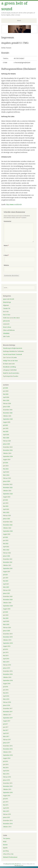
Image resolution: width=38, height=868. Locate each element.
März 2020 (6, 624)
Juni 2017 (6, 727)
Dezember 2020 (8, 596)
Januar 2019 (7, 668)
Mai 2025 (6, 431)
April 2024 (6, 472)
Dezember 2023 (8, 484)
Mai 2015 (6, 805)
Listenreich (6, 324)
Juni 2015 (6, 802)
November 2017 (8, 712)
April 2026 (6, 397)
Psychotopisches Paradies (11, 376)
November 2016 (8, 749)
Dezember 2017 (8, 708)
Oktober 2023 (7, 491)
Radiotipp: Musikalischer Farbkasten (13, 351)
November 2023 (8, 488)
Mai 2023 (6, 506)
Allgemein (6, 305)
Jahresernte (6, 321)
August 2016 (7, 758)
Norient (5, 845)
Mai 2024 (6, 469)
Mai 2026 (6, 394)
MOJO (5, 842)
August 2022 (7, 534)
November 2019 (8, 637)
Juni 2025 (6, 428)
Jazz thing (6, 851)
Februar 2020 (7, 628)
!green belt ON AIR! (9, 299)
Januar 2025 (7, 444)
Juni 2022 (6, 540)
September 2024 (8, 456)
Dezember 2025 (8, 410)
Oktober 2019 (7, 640)
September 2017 (8, 718)
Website (6, 265)
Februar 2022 (7, 553)
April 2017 (6, 733)
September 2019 (8, 643)
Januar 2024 (7, 481)
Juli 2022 (6, 537)
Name (6, 245)
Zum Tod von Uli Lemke (10, 358)
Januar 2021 (7, 593)
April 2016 (6, 771)
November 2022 (8, 525)
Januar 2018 (7, 705)
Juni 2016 (6, 764)
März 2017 (6, 736)
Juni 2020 (6, 615)
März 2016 (6, 774)
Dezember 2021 (8, 559)
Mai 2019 (6, 656)
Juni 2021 (6, 578)
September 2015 (8, 792)
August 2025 (7, 422)
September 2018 (8, 680)
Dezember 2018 (8, 671)
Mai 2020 (6, 618)
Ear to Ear (6, 312)
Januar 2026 (7, 407)
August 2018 (7, 684)
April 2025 (6, 435)
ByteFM (5, 848)
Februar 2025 (7, 441)
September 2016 (8, 755)
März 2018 (6, 699)
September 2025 (8, 419)
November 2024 (8, 450)
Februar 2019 (7, 665)
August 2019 (7, 646)
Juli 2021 (6, 575)
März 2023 (6, 512)
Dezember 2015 (8, 783)
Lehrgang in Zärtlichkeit (10, 370)
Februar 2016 (7, 777)
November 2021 (8, 562)
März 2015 (6, 811)
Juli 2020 (6, 612)
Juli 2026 (6, 388)
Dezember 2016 (8, 746)
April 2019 (6, 659)
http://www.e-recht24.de (14, 204)
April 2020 (6, 621)
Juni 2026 (6, 391)
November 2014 (8, 824)
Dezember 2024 (8, 447)
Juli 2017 (6, 724)
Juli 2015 (6, 799)
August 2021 (7, 572)
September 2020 (8, 606)
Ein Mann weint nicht (9, 364)
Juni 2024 (6, 466)
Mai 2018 (6, 693)
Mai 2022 (6, 544)
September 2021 (8, 568)
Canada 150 (7, 308)
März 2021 (6, 587)
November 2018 (8, 674)
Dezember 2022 (8, 522)
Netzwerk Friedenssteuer (10, 857)
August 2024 (7, 459)
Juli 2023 (6, 500)
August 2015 (7, 796)
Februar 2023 (7, 516)
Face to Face (7, 315)
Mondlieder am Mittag (9, 367)
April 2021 (6, 584)
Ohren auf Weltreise (9, 330)
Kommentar (8, 221)
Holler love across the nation (11, 318)
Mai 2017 (6, 730)
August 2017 (7, 721)
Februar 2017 (7, 740)
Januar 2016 (7, 780)
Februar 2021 (7, 590)
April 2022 (6, 547)
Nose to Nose (7, 327)
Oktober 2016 (7, 752)
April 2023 (6, 509)
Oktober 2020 (7, 603)
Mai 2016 (6, 768)
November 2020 (8, 600)
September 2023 (8, 494)
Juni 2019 (6, 652)
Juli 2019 (6, 649)
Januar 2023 (7, 519)
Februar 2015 (7, 814)
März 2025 (6, 438)
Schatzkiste (6, 333)
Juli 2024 (6, 463)
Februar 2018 (7, 702)
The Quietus (7, 838)
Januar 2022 (7, 556)
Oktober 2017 (7, 715)
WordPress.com (19, 865)
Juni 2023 (6, 503)
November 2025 (8, 413)
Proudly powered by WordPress (12, 864)
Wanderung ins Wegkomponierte (13, 348)
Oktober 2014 (7, 827)
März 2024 (6, 475)
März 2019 (6, 662)
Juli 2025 (6, 425)
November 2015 (8, 786)
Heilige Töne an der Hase (10, 361)
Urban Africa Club (8, 854)
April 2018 (6, 696)
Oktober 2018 (7, 677)
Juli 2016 (6, 761)
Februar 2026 (7, 403)
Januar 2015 (7, 817)
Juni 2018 (6, 690)
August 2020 (7, 609)
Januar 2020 (7, 631)
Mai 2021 (6, 581)
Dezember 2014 (8, 820)
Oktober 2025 (7, 416)
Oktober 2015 (7, 789)
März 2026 (6, 400)
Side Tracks (6, 336)
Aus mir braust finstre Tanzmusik (13, 354)
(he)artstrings (7, 302)
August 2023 (7, 497)
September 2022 (8, 531)
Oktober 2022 (7, 528)
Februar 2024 (7, 478)
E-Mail (6, 255)
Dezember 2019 (8, 634)
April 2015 (6, 808)
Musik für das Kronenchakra (11, 373)
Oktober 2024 (7, 453)
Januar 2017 (7, 743)
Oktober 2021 (7, 565)
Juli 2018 (6, 687)
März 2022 (6, 550)
